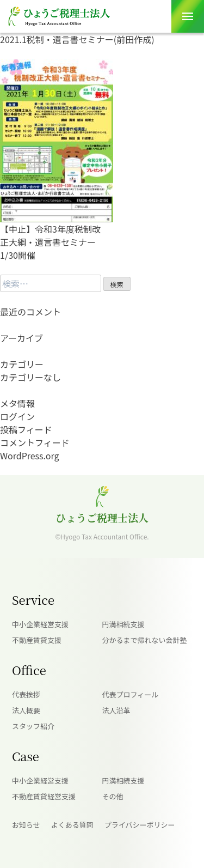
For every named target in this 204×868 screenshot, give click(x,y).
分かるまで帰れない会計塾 (145, 640)
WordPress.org (30, 456)
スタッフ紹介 (33, 726)
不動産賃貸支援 (37, 640)
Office (29, 670)
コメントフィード (35, 442)
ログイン (17, 416)
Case (26, 756)
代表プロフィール (131, 694)
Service (33, 600)
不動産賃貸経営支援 (44, 796)
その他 (113, 796)
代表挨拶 (26, 694)
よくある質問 (72, 825)
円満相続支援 (123, 624)
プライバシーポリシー (140, 825)
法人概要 (26, 710)
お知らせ (26, 825)
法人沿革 (116, 710)
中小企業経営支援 (40, 624)
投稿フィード (26, 429)
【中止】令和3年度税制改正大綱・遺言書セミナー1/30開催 (50, 242)
